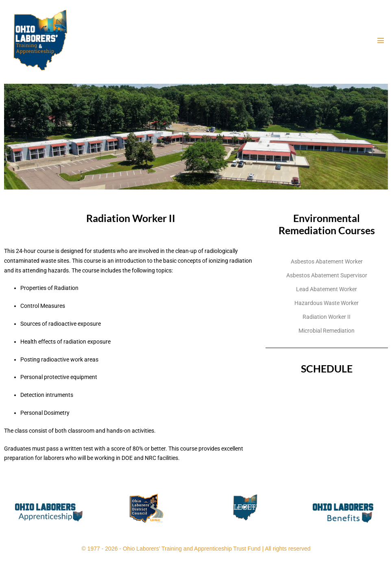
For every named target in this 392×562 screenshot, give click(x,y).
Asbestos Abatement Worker (327, 261)
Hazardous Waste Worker (327, 303)
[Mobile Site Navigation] (381, 40)
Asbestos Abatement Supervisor (327, 275)
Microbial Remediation (327, 331)
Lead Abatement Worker (327, 289)
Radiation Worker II (327, 317)
